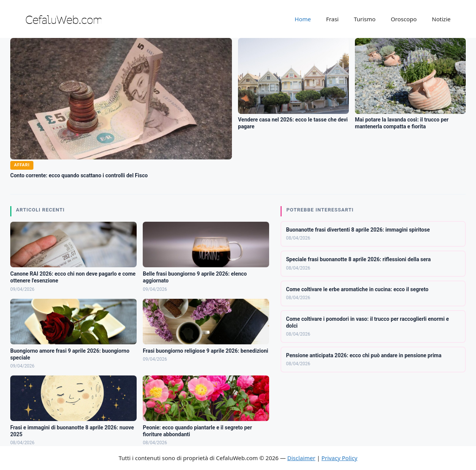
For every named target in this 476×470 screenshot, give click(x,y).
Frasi (332, 19)
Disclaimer (301, 458)
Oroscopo (403, 19)
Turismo (365, 19)
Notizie (441, 19)
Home (303, 19)
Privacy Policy (340, 458)
